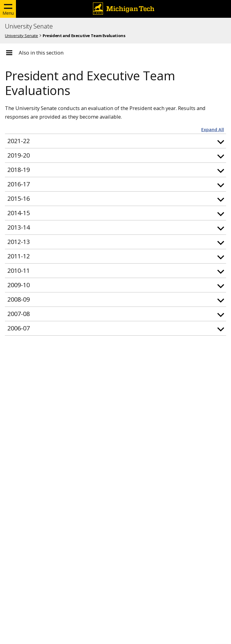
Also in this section (41, 53)
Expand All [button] (213, 130)
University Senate (29, 26)
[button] (115, 141)
